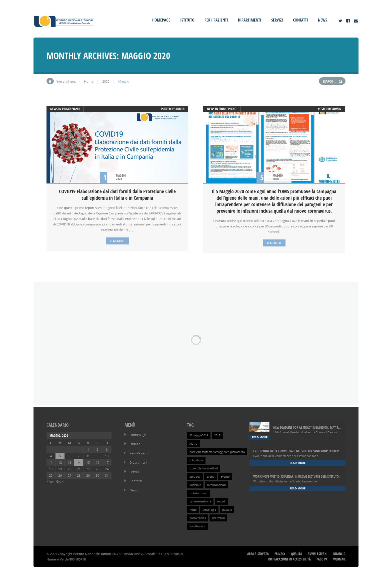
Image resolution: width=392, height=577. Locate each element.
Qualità (296, 554)
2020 (106, 81)
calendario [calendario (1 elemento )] (196, 460)
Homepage (161, 20)
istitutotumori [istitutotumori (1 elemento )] (198, 493)
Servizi (277, 20)
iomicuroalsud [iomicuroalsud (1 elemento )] (216, 485)
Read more (117, 241)
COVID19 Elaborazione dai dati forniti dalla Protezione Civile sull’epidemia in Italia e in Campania (117, 195)
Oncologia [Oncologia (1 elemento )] (209, 510)
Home (89, 81)
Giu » (60, 481)
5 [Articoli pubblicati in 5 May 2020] (60, 456)
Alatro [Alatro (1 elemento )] (193, 444)
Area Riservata (258, 554)
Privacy (280, 554)
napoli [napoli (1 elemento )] (221, 501)
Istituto (187, 20)
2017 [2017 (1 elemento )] (217, 435)
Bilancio (339, 554)
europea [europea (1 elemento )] (195, 477)
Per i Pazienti (216, 20)
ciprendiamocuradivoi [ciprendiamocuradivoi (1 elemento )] (204, 468)
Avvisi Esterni (318, 554)
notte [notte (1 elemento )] (193, 510)
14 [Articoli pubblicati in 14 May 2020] (79, 462)
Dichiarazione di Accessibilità (289, 559)
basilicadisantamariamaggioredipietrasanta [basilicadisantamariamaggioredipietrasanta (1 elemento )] (217, 452)
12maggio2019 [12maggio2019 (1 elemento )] (199, 435)
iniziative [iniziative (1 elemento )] (195, 485)
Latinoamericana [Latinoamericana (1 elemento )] (200, 501)
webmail (339, 559)
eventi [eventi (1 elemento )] (210, 477)
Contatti (300, 20)
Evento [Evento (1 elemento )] (225, 477)
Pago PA (322, 559)
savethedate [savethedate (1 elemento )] (197, 526)
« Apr (50, 481)
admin (180, 109)
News (323, 20)
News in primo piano (65, 109)
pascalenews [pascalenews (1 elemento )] (198, 518)
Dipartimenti (250, 20)
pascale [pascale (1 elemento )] (227, 510)
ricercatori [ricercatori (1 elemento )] (218, 518)
